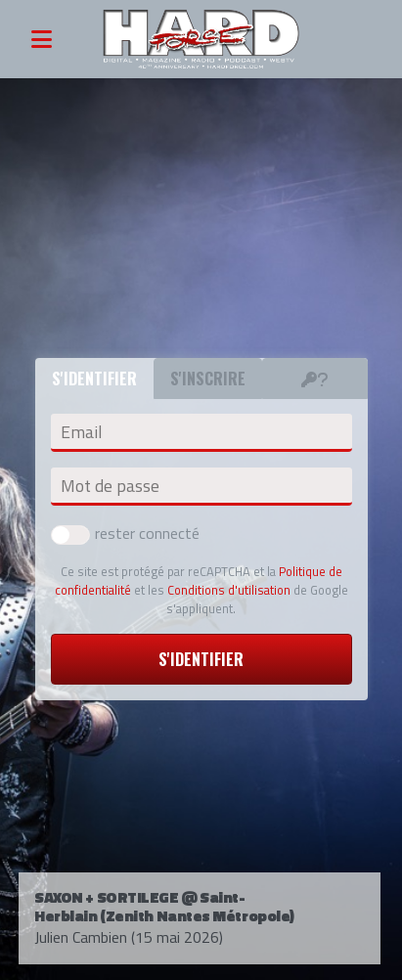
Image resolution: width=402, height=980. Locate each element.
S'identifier (201, 659)
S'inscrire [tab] (208, 379)
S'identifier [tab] (94, 379)
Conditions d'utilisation (229, 590)
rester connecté (125, 533)
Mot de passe (110, 486)
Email (81, 432)
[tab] (315, 379)
